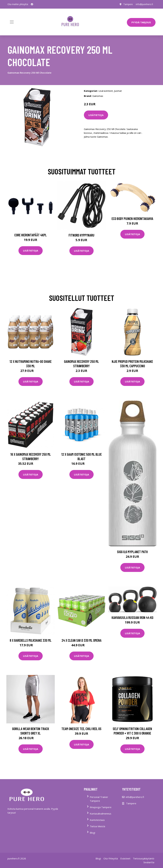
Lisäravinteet (106, 91)
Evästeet (125, 858)
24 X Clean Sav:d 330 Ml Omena (81, 640)
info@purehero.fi (144, 4)
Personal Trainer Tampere (99, 799)
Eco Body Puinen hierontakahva (132, 219)
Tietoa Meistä (97, 826)
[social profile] (32, 4)
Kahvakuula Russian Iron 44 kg (132, 617)
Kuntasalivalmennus (101, 814)
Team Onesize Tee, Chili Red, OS (81, 729)
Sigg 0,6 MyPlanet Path (132, 552)
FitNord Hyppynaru (81, 235)
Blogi (92, 833)
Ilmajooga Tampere (101, 807)
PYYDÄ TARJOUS (141, 22)
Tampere (128, 4)
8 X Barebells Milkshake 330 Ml (31, 640)
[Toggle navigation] (12, 22)
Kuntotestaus (97, 820)
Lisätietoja (96, 115)
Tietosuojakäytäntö (144, 858)
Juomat (118, 91)
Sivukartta (149, 862)
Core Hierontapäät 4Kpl (30, 235)
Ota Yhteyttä (111, 858)
